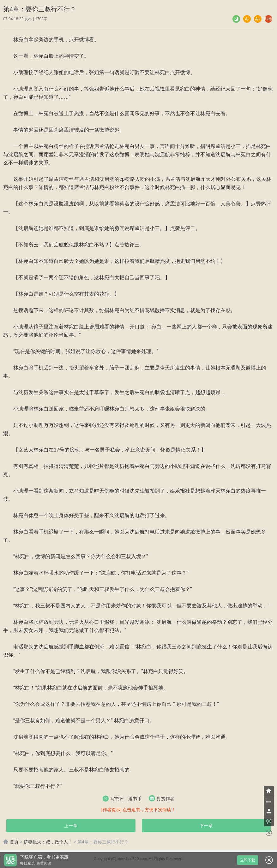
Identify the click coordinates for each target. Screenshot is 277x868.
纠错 (268, 19)
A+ (258, 19)
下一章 (206, 826)
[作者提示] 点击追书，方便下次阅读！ (139, 810)
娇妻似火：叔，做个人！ (48, 842)
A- (247, 19)
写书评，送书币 (122, 799)
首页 (11, 842)
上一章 (71, 826)
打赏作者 (162, 798)
